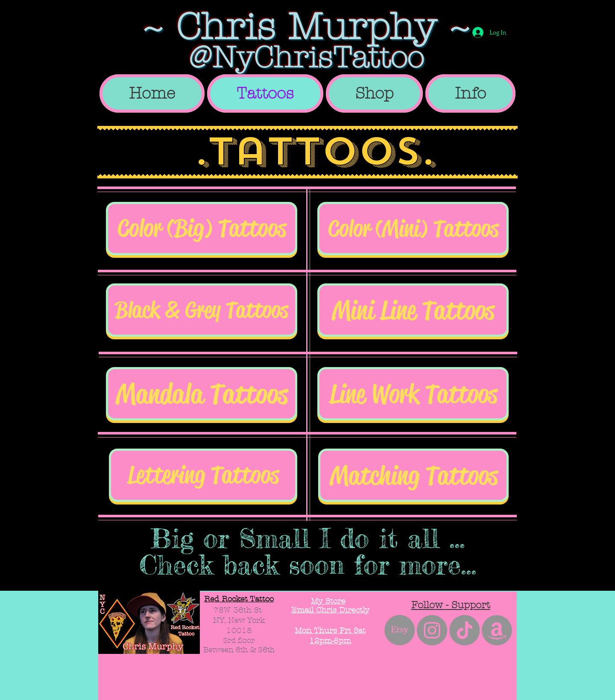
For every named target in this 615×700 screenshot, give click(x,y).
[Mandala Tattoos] (202, 394)
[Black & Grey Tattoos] (202, 310)
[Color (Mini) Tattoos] (413, 229)
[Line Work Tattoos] (413, 394)
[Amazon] (497, 630)
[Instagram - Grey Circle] (432, 630)
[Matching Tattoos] (413, 475)
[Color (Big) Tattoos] (202, 229)
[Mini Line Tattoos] (413, 310)
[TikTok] (464, 630)
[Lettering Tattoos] (203, 475)
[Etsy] (400, 630)
